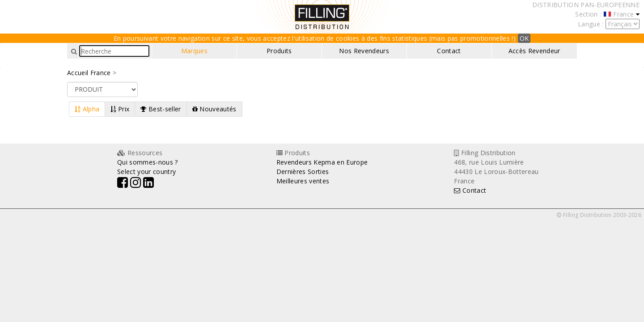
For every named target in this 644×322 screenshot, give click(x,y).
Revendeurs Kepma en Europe (322, 162)
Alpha (87, 109)
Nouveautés (214, 109)
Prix (120, 109)
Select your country (146, 172)
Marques (194, 51)
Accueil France (89, 73)
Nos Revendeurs (364, 51)
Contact (449, 51)
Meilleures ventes (303, 181)
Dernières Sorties (303, 172)
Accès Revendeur (534, 51)
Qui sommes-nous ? (148, 162)
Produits (279, 51)
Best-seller (161, 109)
